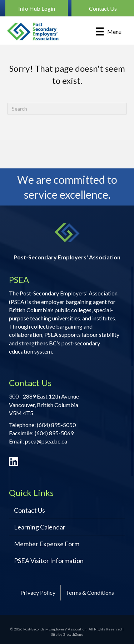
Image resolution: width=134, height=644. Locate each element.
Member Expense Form (47, 544)
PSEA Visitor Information (49, 561)
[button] (37, 8)
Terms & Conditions (90, 592)
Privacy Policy (38, 592)
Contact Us (29, 510)
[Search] (67, 109)
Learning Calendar (40, 527)
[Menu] (109, 31)
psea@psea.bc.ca (46, 441)
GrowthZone (73, 634)
